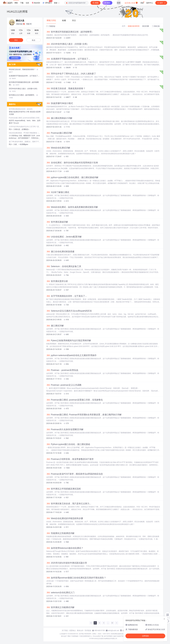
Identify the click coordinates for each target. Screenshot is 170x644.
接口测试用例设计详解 (59, 118)
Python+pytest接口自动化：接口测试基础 (68, 444)
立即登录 (145, 636)
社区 (27, 3)
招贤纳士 (73, 630)
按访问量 (146, 26)
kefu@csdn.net (114, 630)
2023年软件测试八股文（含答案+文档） (68, 44)
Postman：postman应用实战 (62, 370)
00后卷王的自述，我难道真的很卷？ (66, 88)
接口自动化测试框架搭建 (60, 252)
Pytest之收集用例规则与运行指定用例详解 (69, 341)
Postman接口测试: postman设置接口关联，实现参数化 (75, 400)
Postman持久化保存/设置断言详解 (65, 429)
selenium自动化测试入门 (60, 593)
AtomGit (36, 3)
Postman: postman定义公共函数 (64, 385)
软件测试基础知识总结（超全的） (21, 109)
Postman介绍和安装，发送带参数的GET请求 (70, 459)
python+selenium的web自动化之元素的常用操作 (71, 355)
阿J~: (11, 129)
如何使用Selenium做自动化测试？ (65, 548)
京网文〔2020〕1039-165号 (101, 634)
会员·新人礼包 (131, 3)
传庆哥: (12, 120)
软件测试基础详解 (57, 222)
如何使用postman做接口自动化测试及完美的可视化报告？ (76, 578)
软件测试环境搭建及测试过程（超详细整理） (70, 32)
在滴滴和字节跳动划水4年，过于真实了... (68, 59)
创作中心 (150, 3)
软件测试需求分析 (57, 281)
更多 (57, 3)
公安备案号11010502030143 (69, 634)
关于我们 (65, 630)
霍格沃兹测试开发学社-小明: (19, 112)
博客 (16, 3)
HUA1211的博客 (17, 12)
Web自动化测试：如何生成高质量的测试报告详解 (72, 207)
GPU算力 (47, 2)
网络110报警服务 (73, 636)
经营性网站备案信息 (117, 634)
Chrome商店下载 (98, 636)
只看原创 (51, 26)
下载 (22, 3)
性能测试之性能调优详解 (60, 533)
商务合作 (80, 630)
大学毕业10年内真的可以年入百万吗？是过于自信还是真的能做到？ (25, 127)
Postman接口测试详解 (59, 133)
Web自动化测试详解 (58, 148)
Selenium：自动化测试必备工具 (64, 266)
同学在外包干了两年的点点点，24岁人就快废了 (71, 74)
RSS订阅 (156, 26)
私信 (34, 40)
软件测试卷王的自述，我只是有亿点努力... (69, 504)
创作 (161, 3)
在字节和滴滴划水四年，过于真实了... (67, 296)
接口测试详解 (55, 326)
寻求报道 (88, 630)
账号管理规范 (108, 636)
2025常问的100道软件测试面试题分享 (67, 563)
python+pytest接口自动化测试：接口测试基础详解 (72, 177)
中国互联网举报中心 (86, 636)
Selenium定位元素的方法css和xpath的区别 (69, 311)
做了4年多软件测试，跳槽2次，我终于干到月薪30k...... (25, 142)
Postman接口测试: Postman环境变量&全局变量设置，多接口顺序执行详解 (84, 415)
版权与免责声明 (118, 636)
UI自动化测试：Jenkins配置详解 (64, 237)
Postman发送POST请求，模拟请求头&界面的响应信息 (75, 474)
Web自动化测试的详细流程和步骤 (65, 518)
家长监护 (64, 636)
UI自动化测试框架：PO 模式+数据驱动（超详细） (25, 133)
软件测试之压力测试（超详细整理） (23, 96)
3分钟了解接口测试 (58, 192)
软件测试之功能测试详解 (60, 607)
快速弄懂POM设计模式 (60, 103)
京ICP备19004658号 (85, 634)
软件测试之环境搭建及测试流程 (64, 489)
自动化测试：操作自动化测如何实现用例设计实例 (72, 163)
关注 (16, 40)
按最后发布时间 (134, 26)
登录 (119, 3)
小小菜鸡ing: (14, 136)
